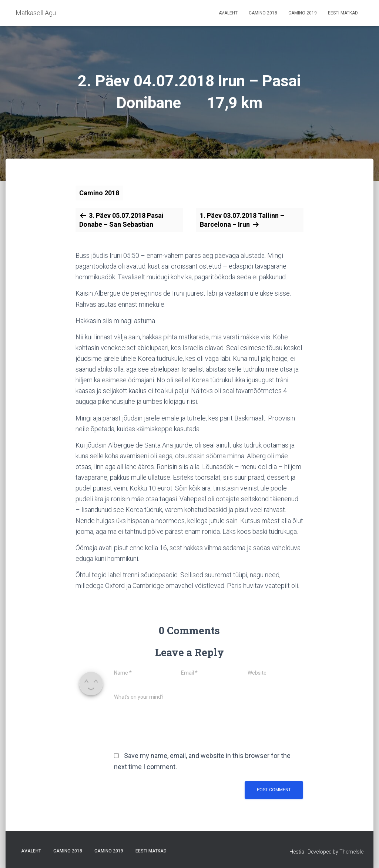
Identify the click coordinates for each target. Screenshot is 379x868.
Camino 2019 (303, 13)
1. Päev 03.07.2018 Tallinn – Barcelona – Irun (242, 220)
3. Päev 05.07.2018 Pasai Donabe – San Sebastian (121, 220)
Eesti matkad (343, 13)
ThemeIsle (351, 852)
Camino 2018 (263, 13)
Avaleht (228, 13)
